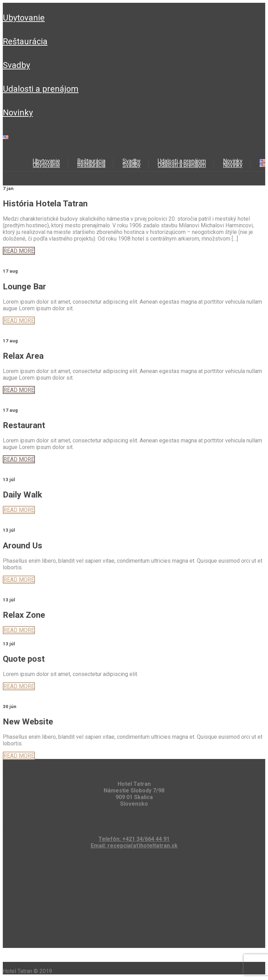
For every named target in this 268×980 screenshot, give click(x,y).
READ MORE (19, 251)
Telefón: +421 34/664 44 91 (134, 839)
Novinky (18, 113)
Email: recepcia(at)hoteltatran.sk (134, 846)
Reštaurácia (25, 41)
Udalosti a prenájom (41, 89)
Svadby (16, 65)
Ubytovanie (24, 18)
